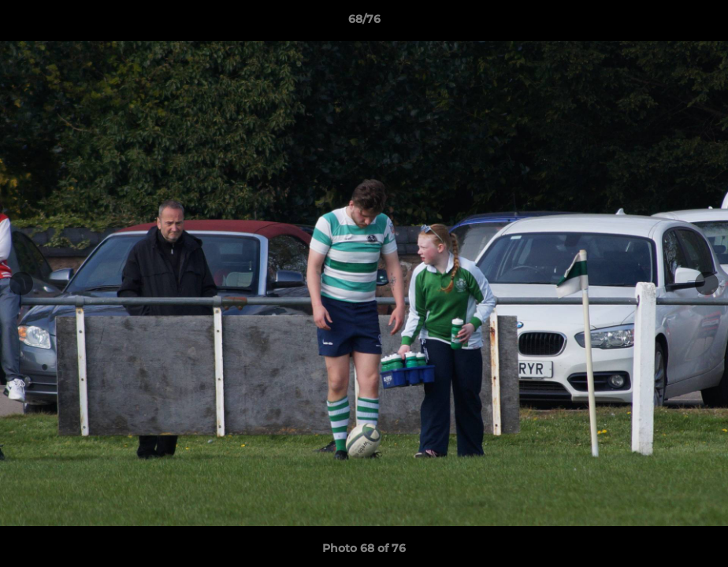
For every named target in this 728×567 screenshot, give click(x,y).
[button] (700, 23)
